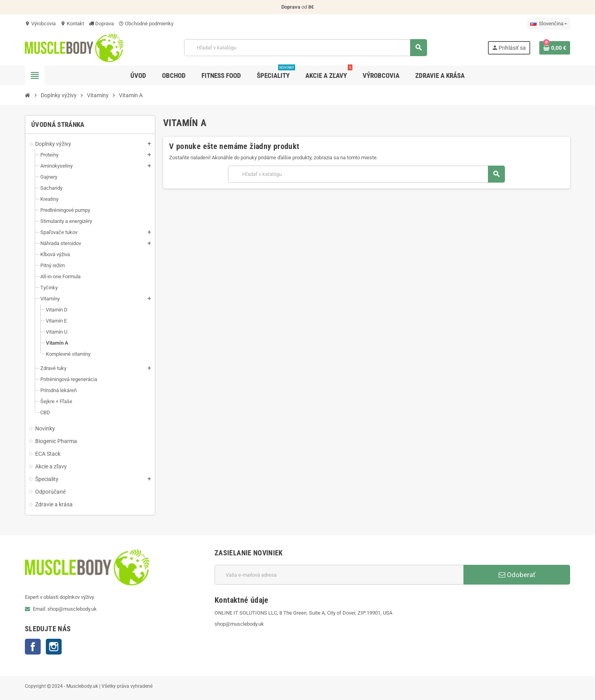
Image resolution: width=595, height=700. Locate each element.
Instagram (54, 647)
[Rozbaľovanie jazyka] (549, 24)
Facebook (33, 647)
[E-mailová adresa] (339, 575)
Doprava (101, 24)
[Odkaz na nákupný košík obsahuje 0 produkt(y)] (555, 48)
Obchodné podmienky (146, 24)
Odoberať (517, 575)
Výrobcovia (40, 24)
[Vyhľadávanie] (305, 48)
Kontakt (72, 24)
